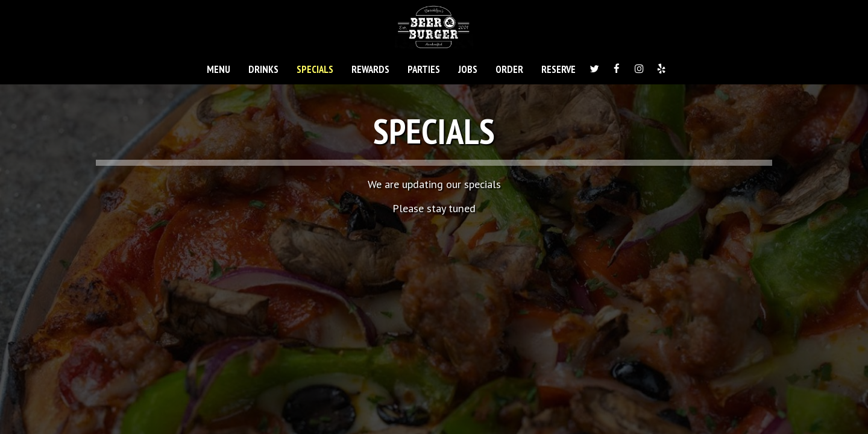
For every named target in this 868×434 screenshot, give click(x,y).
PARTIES (424, 69)
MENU (219, 69)
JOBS (468, 69)
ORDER (509, 69)
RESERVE (558, 69)
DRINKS (263, 69)
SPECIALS (315, 69)
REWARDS (370, 69)
